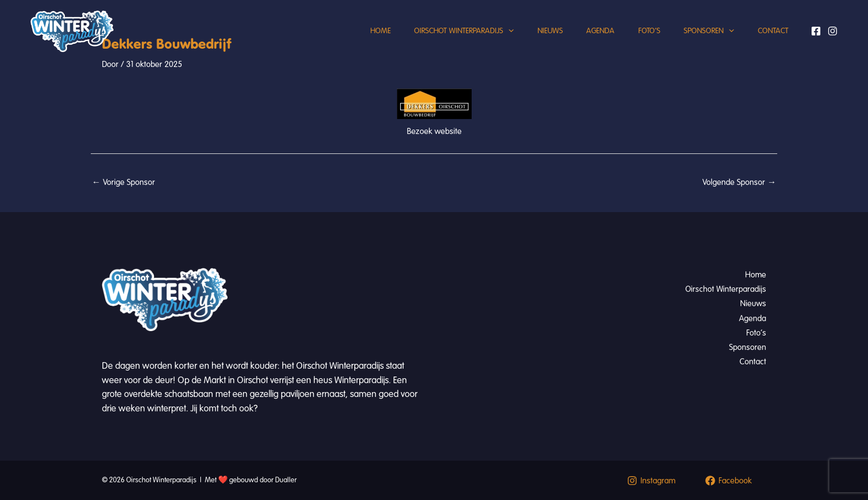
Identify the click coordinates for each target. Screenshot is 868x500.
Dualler (286, 480)
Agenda (586, 41)
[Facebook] (816, 42)
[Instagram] (833, 42)
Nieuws (531, 41)
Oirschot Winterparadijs (441, 42)
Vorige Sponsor (123, 182)
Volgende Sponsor (739, 182)
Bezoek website (434, 131)
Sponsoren (703, 42)
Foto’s (639, 41)
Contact (771, 41)
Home (353, 41)
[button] (486, 42)
